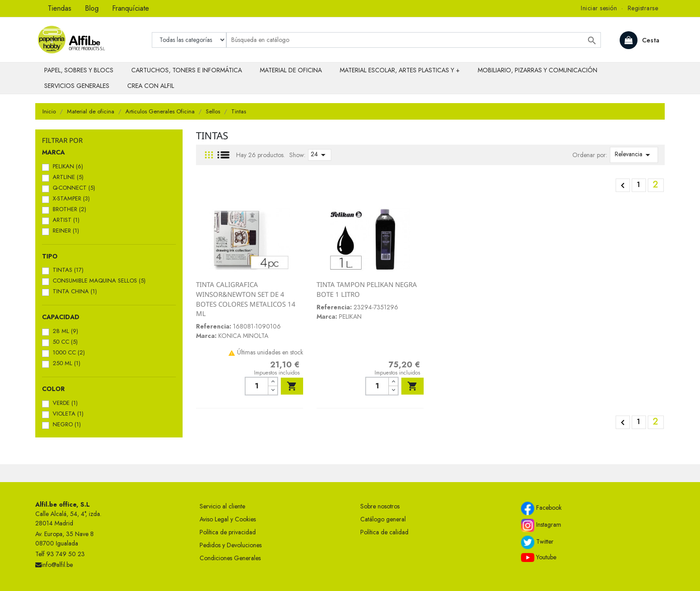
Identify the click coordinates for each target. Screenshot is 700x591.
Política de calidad (384, 532)
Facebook (541, 508)
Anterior (623, 186)
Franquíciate (131, 8)
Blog (92, 8)
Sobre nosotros (380, 506)
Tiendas (60, 8)
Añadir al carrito (292, 386)
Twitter (537, 542)
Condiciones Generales (230, 558)
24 (320, 155)
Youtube (539, 558)
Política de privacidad (228, 532)
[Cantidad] (256, 386)
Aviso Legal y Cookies (228, 519)
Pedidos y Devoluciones (231, 545)
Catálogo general (383, 519)
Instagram (541, 525)
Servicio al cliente (222, 506)
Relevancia (634, 155)
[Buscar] (414, 40)
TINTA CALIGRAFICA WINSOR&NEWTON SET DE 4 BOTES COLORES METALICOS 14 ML (246, 299)
